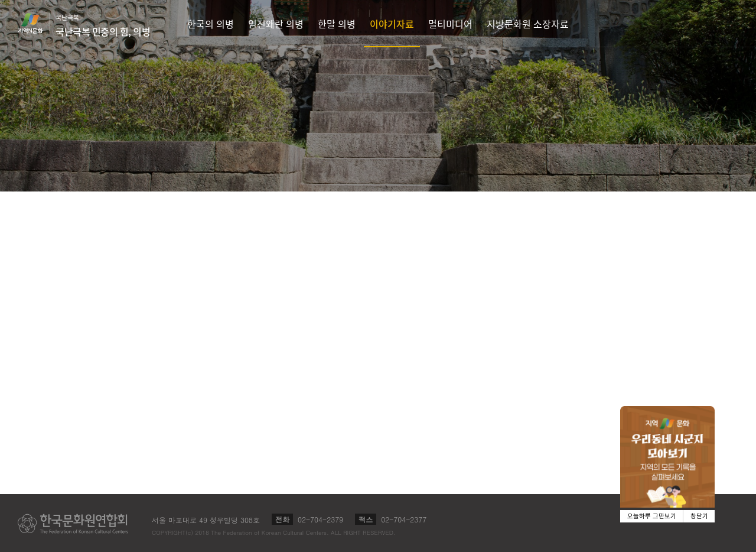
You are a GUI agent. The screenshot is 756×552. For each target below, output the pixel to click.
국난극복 (103, 25)
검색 (730, 23)
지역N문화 (37, 23)
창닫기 (699, 516)
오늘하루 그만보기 (652, 516)
